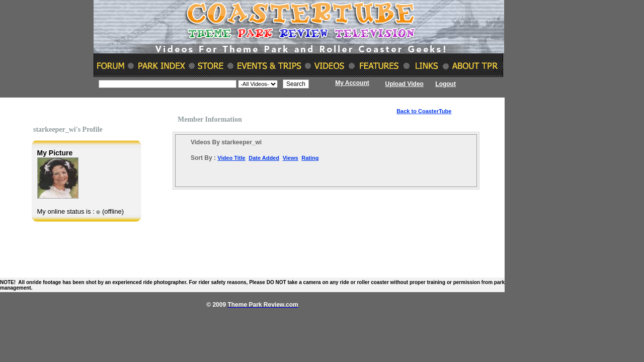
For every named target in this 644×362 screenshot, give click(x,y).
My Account (352, 83)
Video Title (231, 158)
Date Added (264, 158)
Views (291, 158)
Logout (446, 84)
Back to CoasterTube (424, 111)
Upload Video (405, 84)
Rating (310, 158)
